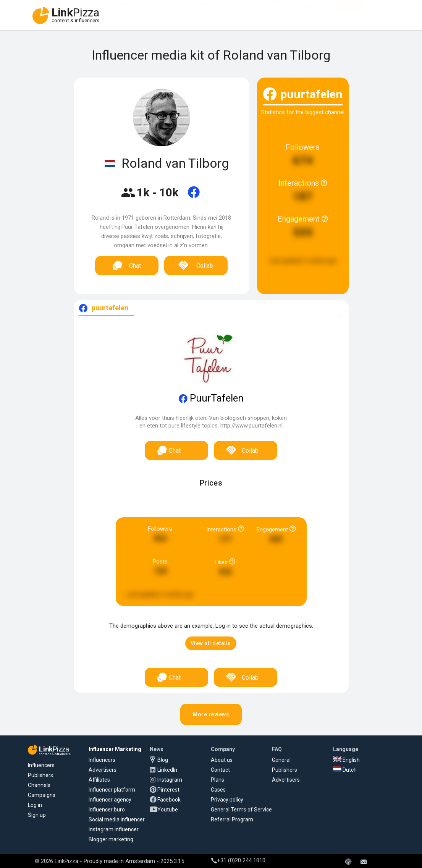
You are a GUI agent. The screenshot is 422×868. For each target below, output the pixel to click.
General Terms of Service (241, 810)
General (281, 760)
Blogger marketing (111, 839)
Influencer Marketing (115, 749)
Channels (39, 785)
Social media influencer (117, 819)
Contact (220, 770)
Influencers (161, 11)
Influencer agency (110, 800)
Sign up (37, 815)
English (346, 760)
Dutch (345, 770)
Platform (241, 11)
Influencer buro (107, 810)
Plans (217, 780)
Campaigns (42, 795)
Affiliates (202, 11)
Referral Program (232, 819)
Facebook (169, 800)
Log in (35, 805)
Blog (163, 760)
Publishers (40, 775)
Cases (218, 790)
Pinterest (168, 790)
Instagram (170, 780)
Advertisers (117, 11)
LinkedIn (167, 770)
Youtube (168, 810)
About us (222, 760)
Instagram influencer (114, 829)
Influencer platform (112, 790)
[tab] (104, 308)
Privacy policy (227, 800)
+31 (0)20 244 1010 (238, 860)
